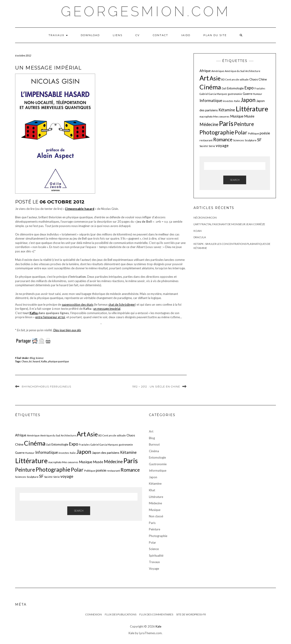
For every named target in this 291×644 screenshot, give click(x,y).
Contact (160, 35)
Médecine (155, 503)
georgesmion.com (146, 11)
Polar (152, 542)
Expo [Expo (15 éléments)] (249, 88)
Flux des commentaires (156, 614)
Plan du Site (215, 35)
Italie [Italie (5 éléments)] (237, 101)
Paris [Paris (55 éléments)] (226, 123)
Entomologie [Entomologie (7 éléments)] (235, 88)
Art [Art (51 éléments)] (204, 78)
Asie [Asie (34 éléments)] (215, 78)
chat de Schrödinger (122, 305)
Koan (198, 231)
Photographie (158, 536)
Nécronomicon (205, 218)
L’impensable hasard (80, 209)
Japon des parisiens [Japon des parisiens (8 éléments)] (106, 453)
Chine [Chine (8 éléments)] (263, 79)
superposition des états (78, 305)
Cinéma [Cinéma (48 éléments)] (210, 87)
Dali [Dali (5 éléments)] (224, 88)
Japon (153, 477)
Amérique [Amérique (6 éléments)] (218, 71)
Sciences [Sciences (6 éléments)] (239, 140)
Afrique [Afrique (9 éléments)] (205, 71)
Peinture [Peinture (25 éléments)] (244, 124)
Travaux (58, 35)
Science (40, 358)
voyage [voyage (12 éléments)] (222, 146)
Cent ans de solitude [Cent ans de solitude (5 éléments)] (237, 79)
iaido (186, 35)
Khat (152, 490)
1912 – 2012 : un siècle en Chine (156, 387)
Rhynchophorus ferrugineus (46, 387)
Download (90, 35)
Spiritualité (156, 556)
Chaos (25, 361)
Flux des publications (121, 614)
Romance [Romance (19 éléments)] (223, 139)
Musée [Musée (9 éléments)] (249, 116)
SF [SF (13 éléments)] (259, 140)
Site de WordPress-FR (191, 614)
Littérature (156, 497)
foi (30, 361)
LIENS (118, 35)
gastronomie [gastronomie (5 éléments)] (235, 94)
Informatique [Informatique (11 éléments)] (211, 100)
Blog (32, 358)
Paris (152, 523)
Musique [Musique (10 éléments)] (237, 116)
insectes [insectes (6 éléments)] (228, 101)
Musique (155, 510)
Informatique (158, 470)
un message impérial (107, 309)
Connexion (93, 614)
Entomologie (157, 457)
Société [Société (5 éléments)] (204, 146)
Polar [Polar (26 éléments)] (241, 132)
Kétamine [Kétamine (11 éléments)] (227, 110)
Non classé (156, 516)
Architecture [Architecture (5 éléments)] (253, 71)
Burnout (154, 444)
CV (138, 35)
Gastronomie (158, 464)
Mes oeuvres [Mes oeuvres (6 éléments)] (221, 116)
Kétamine (155, 484)
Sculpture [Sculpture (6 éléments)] (251, 140)
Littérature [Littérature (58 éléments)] (252, 109)
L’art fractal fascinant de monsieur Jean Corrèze (229, 224)
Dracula (200, 237)
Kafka (34, 313)
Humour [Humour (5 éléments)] (257, 94)
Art (151, 431)
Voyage (154, 569)
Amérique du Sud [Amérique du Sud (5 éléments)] (235, 71)
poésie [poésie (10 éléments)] (265, 133)
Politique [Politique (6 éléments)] (253, 133)
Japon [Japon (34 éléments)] (248, 100)
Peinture (155, 529)
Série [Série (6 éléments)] (212, 146)
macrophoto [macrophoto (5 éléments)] (206, 116)
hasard (36, 361)
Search (235, 180)
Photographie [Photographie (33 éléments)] (217, 132)
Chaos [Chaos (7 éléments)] (254, 79)
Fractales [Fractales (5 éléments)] (260, 88)
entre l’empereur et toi (50, 317)
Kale (158, 626)
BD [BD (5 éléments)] (223, 79)
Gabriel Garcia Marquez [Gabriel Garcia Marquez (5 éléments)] (213, 94)
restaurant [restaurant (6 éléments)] (206, 140)
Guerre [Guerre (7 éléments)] (247, 94)
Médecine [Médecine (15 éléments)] (209, 124)
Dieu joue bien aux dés (67, 330)
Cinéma (154, 451)
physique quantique (58, 361)
